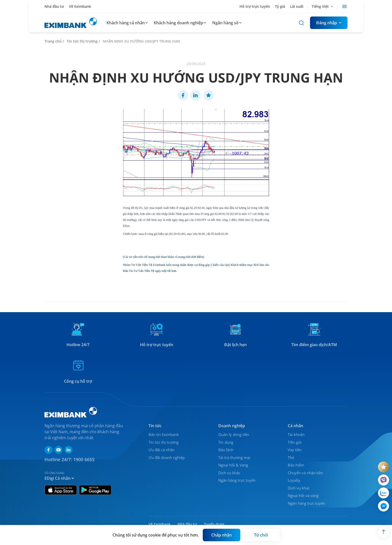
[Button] (329, 23)
